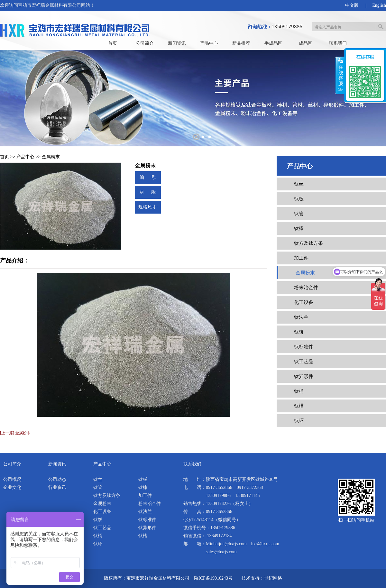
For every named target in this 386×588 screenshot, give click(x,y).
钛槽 (299, 406)
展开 (340, 76)
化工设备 (304, 302)
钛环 (299, 421)
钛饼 (299, 332)
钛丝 (299, 184)
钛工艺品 (304, 362)
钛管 (299, 214)
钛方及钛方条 (308, 243)
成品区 (306, 43)
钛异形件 (304, 376)
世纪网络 (273, 578)
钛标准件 (304, 347)
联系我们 (338, 43)
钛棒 (299, 228)
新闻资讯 (177, 43)
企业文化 (12, 487)
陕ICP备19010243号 (213, 578)
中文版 (352, 5)
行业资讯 (57, 487)
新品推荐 (241, 43)
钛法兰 (301, 317)
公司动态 (57, 479)
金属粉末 (51, 157)
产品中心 (209, 43)
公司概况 (12, 479)
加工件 (301, 258)
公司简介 (145, 43)
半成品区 (273, 43)
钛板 (299, 199)
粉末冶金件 (306, 288)
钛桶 (299, 391)
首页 (113, 43)
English (379, 5)
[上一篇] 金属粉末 (15, 433)
